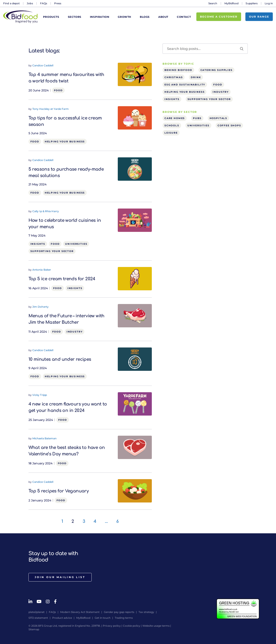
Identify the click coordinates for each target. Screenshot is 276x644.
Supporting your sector (52, 251)
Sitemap (34, 629)
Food (58, 90)
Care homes (175, 118)
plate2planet (37, 612)
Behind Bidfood (178, 70)
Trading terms (124, 618)
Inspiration (100, 17)
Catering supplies (216, 70)
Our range (259, 17)
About (163, 17)
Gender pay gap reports (119, 612)
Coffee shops (229, 125)
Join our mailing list (60, 577)
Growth (125, 17)
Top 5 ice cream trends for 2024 (62, 279)
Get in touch (103, 618)
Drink (196, 77)
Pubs (197, 118)
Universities (76, 244)
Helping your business (65, 142)
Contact (184, 17)
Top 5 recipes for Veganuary (59, 491)
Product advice (62, 618)
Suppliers (252, 3)
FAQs (44, 3)
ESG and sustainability (185, 85)
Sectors (75, 17)
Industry (75, 332)
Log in (269, 3)
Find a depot (11, 3)
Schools (172, 125)
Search (213, 3)
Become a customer (219, 17)
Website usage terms (156, 626)
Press (58, 3)
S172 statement (38, 618)
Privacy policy (112, 626)
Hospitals (218, 118)
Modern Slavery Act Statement (80, 612)
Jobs (30, 3)
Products (51, 17)
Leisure (171, 133)
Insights (38, 244)
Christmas (174, 77)
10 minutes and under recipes (60, 359)
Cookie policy (132, 626)
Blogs (145, 17)
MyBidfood (232, 3)
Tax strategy (146, 612)
